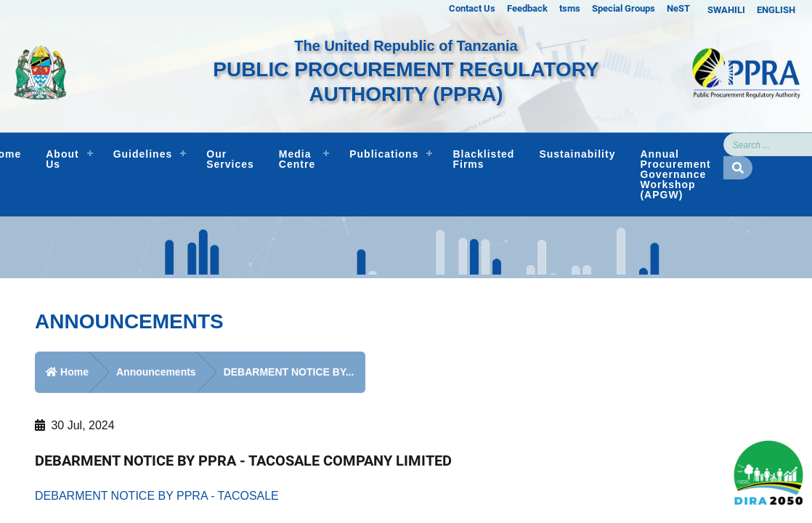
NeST (678, 8)
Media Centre (297, 159)
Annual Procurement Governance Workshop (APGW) (675, 174)
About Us (62, 159)
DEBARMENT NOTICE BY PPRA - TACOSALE (157, 496)
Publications (384, 154)
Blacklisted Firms (483, 159)
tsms (570, 8)
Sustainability (577, 154)
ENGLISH (776, 10)
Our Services (230, 159)
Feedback (527, 8)
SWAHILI (726, 10)
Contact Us (472, 8)
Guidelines (143, 154)
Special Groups (624, 8)
